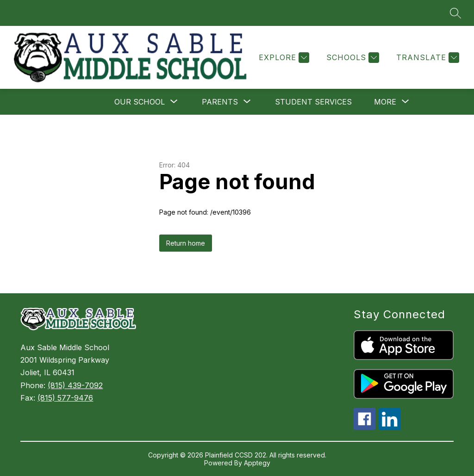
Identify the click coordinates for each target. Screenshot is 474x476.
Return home (186, 243)
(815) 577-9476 (65, 398)
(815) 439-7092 (75, 385)
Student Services (313, 102)
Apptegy (257, 463)
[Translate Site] (427, 58)
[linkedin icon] (390, 427)
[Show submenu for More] (385, 102)
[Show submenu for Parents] (220, 102)
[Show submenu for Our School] (140, 102)
